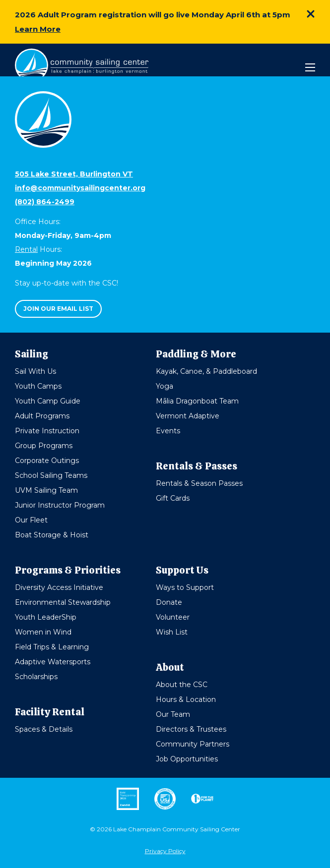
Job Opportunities (187, 759)
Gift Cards (173, 498)
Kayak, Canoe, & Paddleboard (206, 371)
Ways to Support (185, 587)
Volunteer (173, 617)
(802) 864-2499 (45, 202)
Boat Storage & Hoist (52, 535)
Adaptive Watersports (53, 662)
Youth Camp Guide (48, 401)
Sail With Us (35, 371)
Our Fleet (31, 520)
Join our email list (58, 309)
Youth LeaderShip (46, 617)
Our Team (173, 714)
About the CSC (182, 685)
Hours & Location (186, 699)
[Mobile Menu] (310, 67)
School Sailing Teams (51, 475)
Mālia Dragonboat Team (197, 401)
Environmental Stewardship (63, 602)
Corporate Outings (47, 461)
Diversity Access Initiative (59, 587)
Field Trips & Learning (52, 647)
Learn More (38, 29)
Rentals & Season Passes (199, 483)
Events (168, 431)
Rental (26, 249)
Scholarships (36, 677)
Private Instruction (47, 431)
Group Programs (44, 446)
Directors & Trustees (191, 729)
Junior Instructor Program (60, 505)
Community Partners (193, 744)
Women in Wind (43, 632)
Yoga (165, 386)
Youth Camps (38, 386)
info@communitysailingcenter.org (80, 188)
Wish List (172, 632)
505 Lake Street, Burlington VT (74, 174)
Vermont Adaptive (188, 416)
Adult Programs (42, 416)
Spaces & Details (44, 729)
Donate (169, 602)
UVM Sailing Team (46, 490)
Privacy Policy (165, 851)
